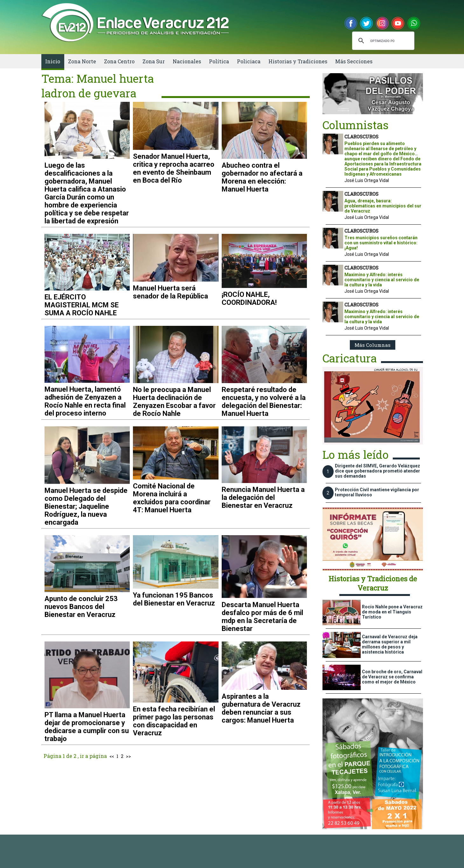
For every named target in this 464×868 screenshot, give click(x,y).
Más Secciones (354, 61)
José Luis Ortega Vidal (367, 180)
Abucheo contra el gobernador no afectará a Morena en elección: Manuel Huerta (262, 177)
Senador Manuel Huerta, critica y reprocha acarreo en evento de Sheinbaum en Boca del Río (174, 168)
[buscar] (382, 41)
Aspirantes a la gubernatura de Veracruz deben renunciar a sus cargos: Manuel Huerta (261, 708)
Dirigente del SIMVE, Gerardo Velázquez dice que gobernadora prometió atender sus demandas (377, 471)
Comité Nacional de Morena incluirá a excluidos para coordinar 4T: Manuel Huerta (172, 498)
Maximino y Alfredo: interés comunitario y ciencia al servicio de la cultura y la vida (382, 280)
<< (112, 756)
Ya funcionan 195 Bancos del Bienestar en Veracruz (174, 599)
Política (219, 61)
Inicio (53, 61)
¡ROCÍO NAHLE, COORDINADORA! (249, 298)
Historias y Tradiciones (298, 61)
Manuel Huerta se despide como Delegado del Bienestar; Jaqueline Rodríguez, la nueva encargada (86, 506)
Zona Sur (154, 61)
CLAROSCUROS (361, 137)
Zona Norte (82, 61)
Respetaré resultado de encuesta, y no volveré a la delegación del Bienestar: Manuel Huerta (264, 402)
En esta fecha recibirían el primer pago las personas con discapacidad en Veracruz (174, 721)
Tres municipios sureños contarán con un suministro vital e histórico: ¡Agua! (381, 243)
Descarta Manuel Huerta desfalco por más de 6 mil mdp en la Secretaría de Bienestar (262, 617)
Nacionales (187, 61)
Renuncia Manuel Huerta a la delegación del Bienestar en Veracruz (263, 497)
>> (128, 756)
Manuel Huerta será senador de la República (170, 292)
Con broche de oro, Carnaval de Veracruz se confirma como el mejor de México (392, 677)
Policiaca (249, 61)
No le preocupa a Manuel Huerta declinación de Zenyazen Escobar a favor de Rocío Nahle (174, 402)
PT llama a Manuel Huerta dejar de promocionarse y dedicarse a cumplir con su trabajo (87, 727)
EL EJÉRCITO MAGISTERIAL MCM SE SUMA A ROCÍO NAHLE (82, 305)
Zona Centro (119, 61)
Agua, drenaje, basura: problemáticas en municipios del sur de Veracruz (383, 206)
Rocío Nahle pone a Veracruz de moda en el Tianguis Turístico (392, 612)
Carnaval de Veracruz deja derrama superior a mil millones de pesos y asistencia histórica (390, 644)
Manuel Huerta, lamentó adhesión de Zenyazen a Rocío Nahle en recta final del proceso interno (85, 401)
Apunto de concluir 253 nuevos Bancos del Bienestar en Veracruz (81, 607)
